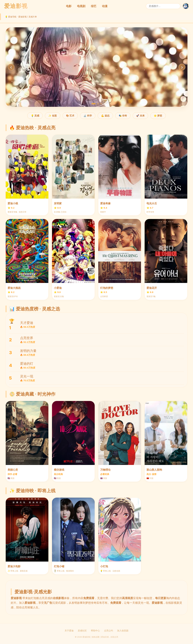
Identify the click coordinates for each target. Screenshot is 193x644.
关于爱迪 (69, 631)
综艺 (94, 6)
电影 (69, 6)
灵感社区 (82, 631)
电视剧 (81, 6)
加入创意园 (123, 631)
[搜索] (163, 6)
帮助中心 (95, 631)
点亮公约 (109, 631)
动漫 (105, 6)
